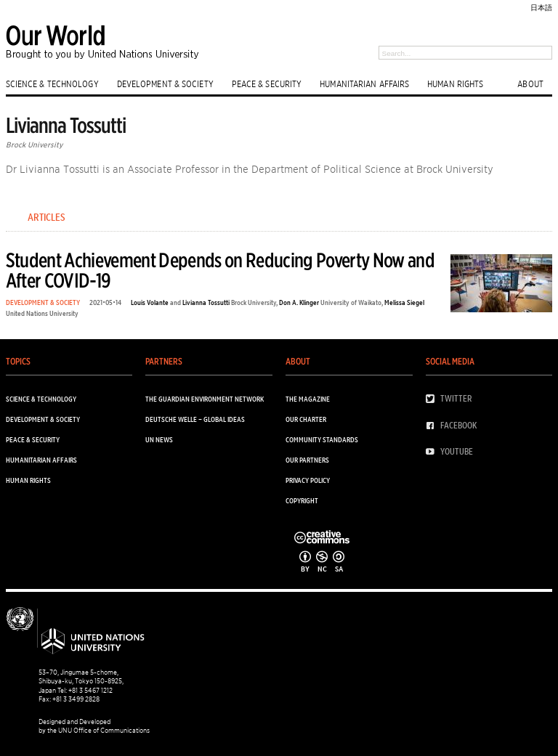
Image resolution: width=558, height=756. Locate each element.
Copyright (302, 500)
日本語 (541, 7)
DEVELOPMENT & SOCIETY (165, 84)
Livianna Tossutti (206, 302)
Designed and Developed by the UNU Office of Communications (94, 726)
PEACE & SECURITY (267, 84)
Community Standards (322, 439)
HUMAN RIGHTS (455, 84)
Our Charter (306, 419)
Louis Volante (150, 302)
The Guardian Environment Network (205, 399)
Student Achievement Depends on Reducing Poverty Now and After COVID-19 (220, 270)
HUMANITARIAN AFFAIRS (364, 84)
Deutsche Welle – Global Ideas (195, 419)
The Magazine (308, 399)
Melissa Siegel (404, 302)
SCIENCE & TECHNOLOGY (52, 84)
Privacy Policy (308, 480)
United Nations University (42, 313)
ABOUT (530, 84)
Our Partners (307, 460)
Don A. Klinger (299, 302)
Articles (46, 217)
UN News (159, 439)
